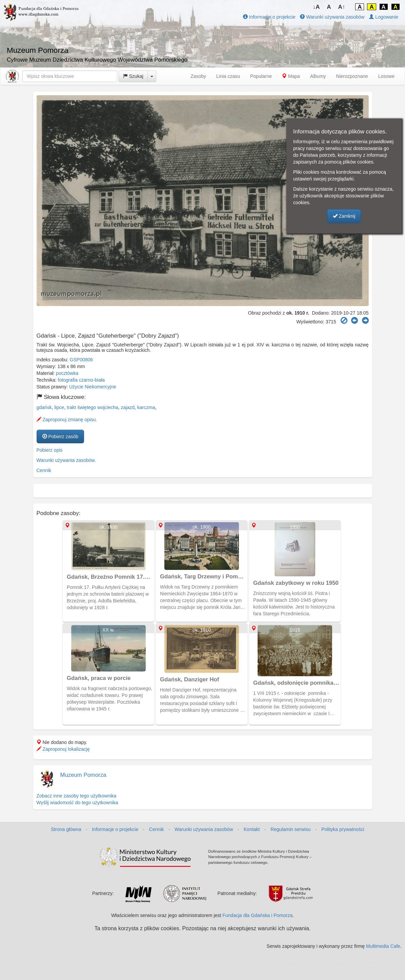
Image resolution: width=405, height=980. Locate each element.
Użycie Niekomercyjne (93, 387)
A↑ (342, 7)
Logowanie (384, 17)
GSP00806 (82, 360)
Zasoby (198, 76)
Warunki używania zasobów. (66, 460)
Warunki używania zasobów (332, 17)
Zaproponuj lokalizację (63, 749)
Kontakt (252, 829)
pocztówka (67, 373)
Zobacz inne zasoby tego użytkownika (77, 796)
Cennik (44, 470)
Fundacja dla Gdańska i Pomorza (257, 915)
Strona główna (66, 829)
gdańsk (44, 407)
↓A (316, 7)
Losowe (386, 76)
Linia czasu (228, 76)
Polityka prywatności (343, 829)
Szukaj (133, 76)
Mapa (291, 76)
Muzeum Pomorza (83, 775)
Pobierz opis (50, 450)
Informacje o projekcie (269, 17)
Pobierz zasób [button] (60, 436)
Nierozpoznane (352, 76)
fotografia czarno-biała (82, 380)
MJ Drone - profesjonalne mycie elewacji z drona (349, 963)
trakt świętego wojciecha (93, 407)
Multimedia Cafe (383, 946)
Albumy (318, 76)
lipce (59, 407)
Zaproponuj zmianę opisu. (67, 420)
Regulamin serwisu (290, 829)
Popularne (261, 76)
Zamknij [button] (344, 216)
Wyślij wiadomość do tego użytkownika (77, 803)
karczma (146, 407)
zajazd (128, 407)
